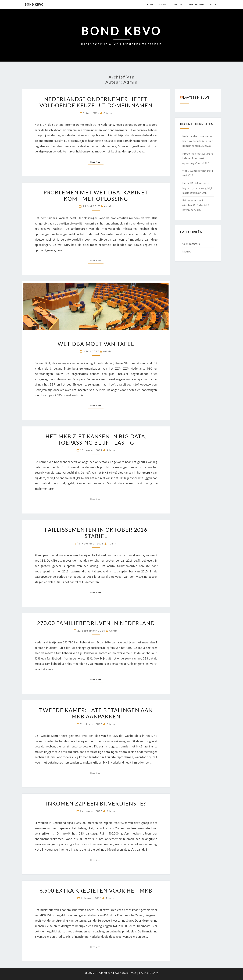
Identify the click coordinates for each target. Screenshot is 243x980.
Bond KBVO (34, 4)
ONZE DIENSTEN (196, 4)
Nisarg (154, 973)
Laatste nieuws (196, 97)
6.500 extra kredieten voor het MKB (96, 890)
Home (150, 4)
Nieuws (187, 251)
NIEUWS (162, 4)
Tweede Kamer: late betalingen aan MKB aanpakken (96, 713)
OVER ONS (177, 4)
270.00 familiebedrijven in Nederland (96, 623)
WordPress (129, 973)
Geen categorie (191, 244)
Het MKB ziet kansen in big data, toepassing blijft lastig (96, 439)
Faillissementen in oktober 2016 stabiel (96, 533)
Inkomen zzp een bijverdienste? (96, 803)
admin (108, 113)
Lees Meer (97, 162)
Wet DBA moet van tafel (96, 344)
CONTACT (214, 4)
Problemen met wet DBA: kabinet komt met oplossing (96, 195)
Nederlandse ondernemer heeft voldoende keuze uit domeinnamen (96, 102)
